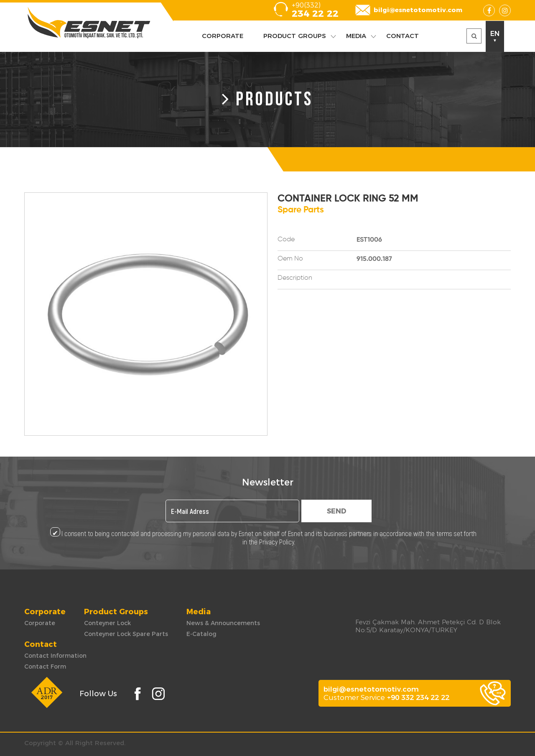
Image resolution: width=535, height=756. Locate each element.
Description (295, 278)
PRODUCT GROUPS (295, 36)
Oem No (290, 259)
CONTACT (403, 36)
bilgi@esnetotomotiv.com (418, 10)
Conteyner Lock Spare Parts (126, 634)
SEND (336, 511)
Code (286, 240)
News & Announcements (223, 623)
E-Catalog (201, 634)
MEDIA (356, 36)
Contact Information (55, 656)
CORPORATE (223, 36)
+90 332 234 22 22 (418, 697)
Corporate (40, 623)
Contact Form (45, 667)
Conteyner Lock (107, 623)
